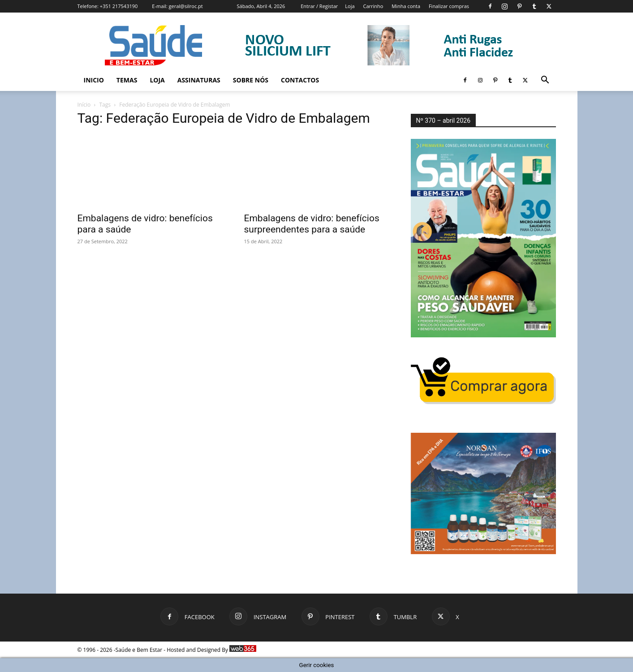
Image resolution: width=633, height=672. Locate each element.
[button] (545, 81)
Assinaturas (199, 80)
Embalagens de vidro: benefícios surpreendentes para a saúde (312, 224)
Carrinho (373, 6)
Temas (127, 80)
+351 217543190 (119, 6)
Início (84, 105)
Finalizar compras (449, 6)
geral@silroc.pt (186, 6)
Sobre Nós (251, 80)
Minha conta (406, 6)
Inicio (94, 80)
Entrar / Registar (319, 6)
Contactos (300, 80)
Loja (350, 6)
